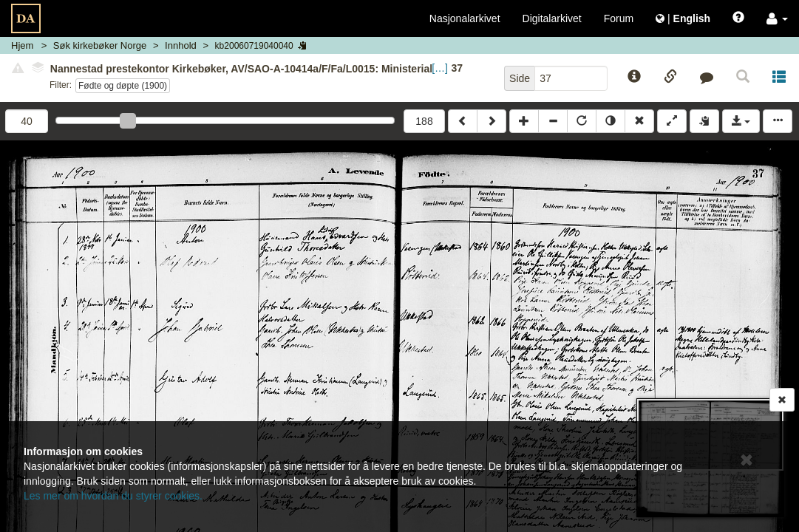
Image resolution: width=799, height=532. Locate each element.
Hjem (22, 45)
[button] (777, 18)
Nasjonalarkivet (465, 18)
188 (424, 121)
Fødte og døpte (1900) (123, 86)
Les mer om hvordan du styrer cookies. (113, 496)
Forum (619, 18)
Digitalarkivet (552, 18)
